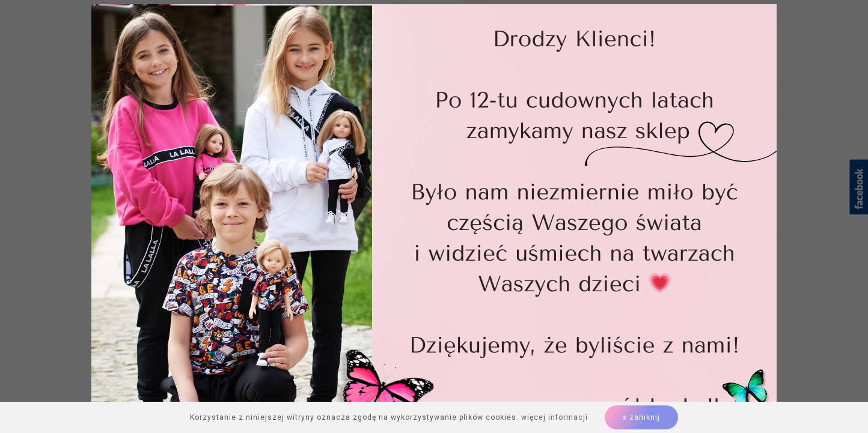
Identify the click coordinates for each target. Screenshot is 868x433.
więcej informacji (555, 417)
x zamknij (641, 417)
